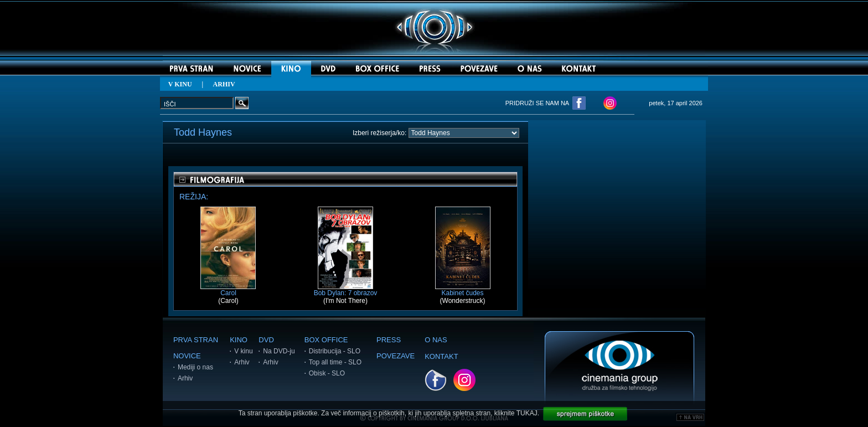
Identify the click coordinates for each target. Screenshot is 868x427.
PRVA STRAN (196, 340)
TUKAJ (527, 413)
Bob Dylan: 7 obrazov (346, 290)
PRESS (389, 340)
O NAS (436, 340)
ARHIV (224, 84)
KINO (239, 340)
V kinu (243, 351)
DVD (266, 340)
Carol (228, 290)
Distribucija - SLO (335, 351)
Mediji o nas (195, 367)
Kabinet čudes (463, 290)
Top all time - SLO (335, 362)
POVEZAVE (396, 356)
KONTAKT (441, 356)
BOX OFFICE (326, 340)
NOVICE (187, 356)
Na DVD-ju (279, 351)
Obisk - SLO (327, 373)
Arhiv (185, 378)
